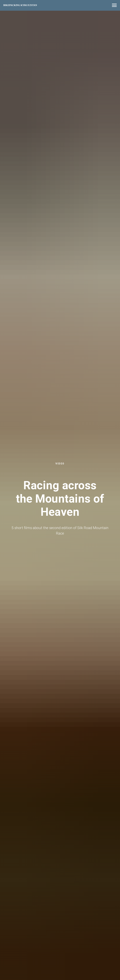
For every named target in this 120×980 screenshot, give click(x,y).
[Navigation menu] (114, 5)
